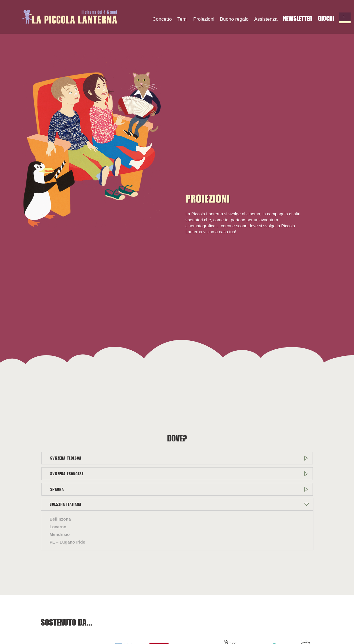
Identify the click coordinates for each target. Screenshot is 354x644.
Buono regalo (234, 19)
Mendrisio (60, 534)
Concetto (162, 19)
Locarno (58, 527)
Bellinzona (60, 519)
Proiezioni (204, 19)
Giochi (326, 18)
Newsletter (298, 18)
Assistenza (266, 19)
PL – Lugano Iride (68, 542)
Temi (183, 19)
